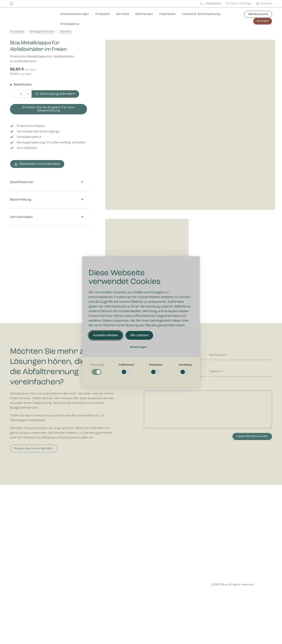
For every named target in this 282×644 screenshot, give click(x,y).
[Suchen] (12, 4)
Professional (70, 24)
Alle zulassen (139, 335)
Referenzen (144, 14)
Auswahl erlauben (105, 335)
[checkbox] (97, 369)
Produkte (103, 14)
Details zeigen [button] (140, 347)
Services (123, 14)
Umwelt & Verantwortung (201, 14)
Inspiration (168, 14)
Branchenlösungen (75, 14)
